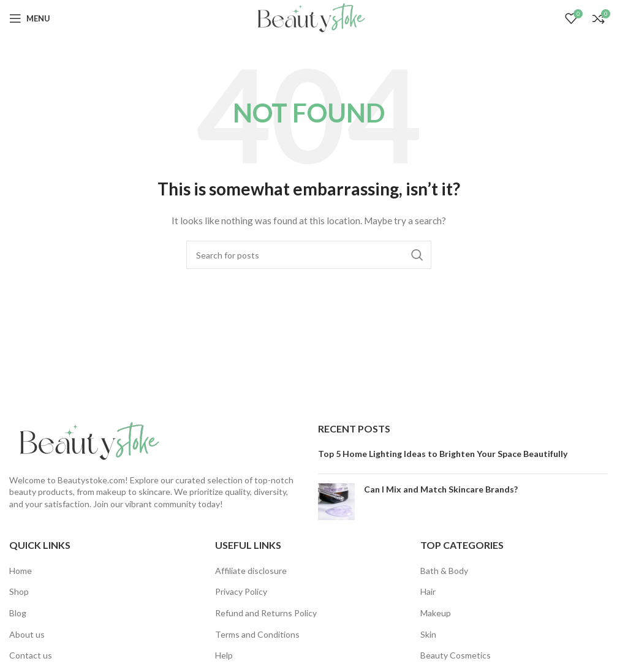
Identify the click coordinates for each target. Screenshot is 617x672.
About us (27, 634)
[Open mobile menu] (30, 18)
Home (21, 571)
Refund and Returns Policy (266, 613)
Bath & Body (444, 571)
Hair (428, 591)
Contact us (31, 655)
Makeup (436, 613)
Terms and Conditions (257, 634)
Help (224, 655)
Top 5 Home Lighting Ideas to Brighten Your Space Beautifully (443, 454)
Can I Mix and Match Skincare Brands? (441, 489)
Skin (428, 634)
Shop (19, 591)
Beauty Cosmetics (456, 655)
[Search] (309, 255)
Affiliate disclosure (251, 571)
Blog (18, 613)
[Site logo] (308, 17)
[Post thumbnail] (336, 502)
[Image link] (86, 441)
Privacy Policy (241, 591)
